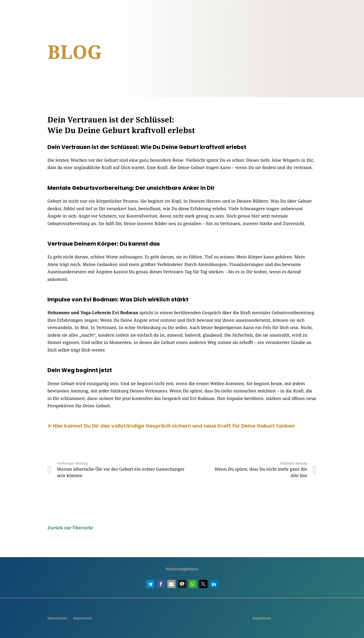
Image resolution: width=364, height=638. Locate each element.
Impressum (83, 618)
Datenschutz (57, 618)
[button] (150, 584)
